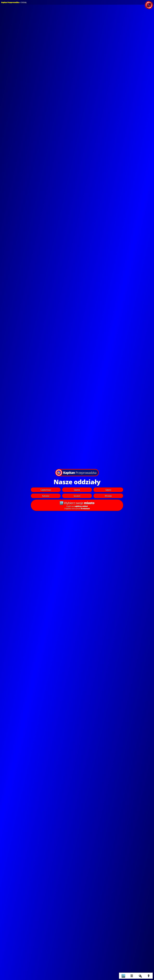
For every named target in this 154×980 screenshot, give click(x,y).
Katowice (46, 496)
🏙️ (123, 976)
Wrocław (108, 496)
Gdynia (108, 490)
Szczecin (77, 496)
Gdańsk (77, 490)
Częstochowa (46, 490)
